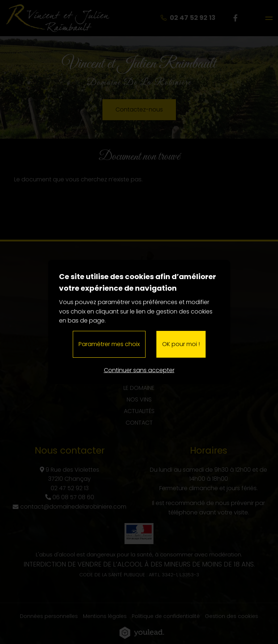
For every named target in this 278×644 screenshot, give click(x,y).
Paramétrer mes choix (109, 344)
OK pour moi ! (181, 344)
